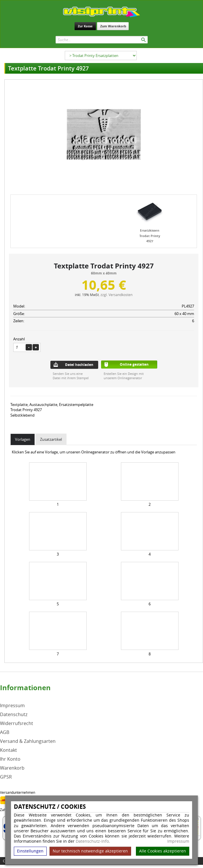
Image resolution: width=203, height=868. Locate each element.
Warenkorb (12, 768)
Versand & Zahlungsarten (28, 741)
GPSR (6, 777)
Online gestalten (134, 364)
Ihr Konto (10, 759)
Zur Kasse (85, 26)
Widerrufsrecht (17, 723)
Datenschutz (14, 715)
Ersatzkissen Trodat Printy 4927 (150, 236)
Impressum (178, 841)
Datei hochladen (79, 365)
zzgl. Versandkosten (116, 295)
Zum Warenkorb (113, 26)
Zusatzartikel (51, 439)
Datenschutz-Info (92, 841)
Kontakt (8, 750)
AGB (5, 732)
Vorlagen (23, 439)
